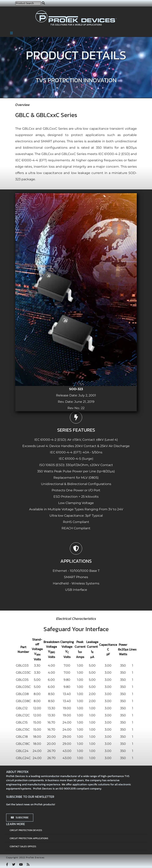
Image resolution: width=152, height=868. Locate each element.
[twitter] (14, 864)
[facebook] (7, 864)
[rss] (28, 864)
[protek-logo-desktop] (76, 12)
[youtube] (21, 864)
